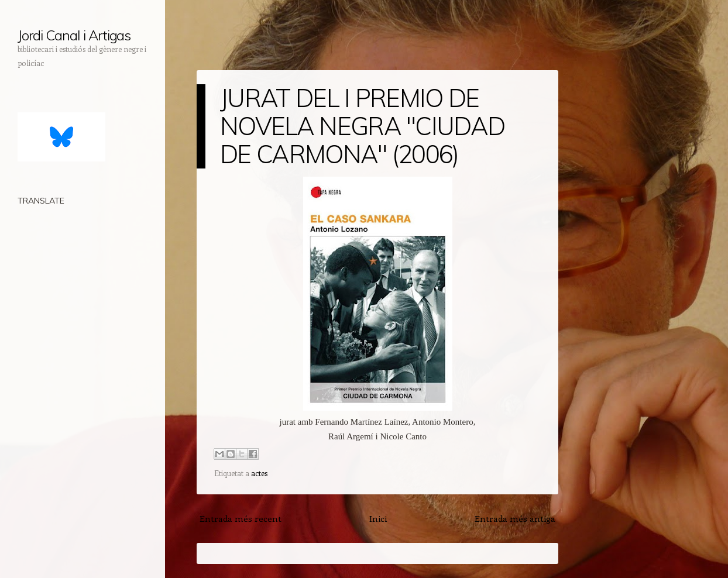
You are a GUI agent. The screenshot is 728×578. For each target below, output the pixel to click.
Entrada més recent (241, 518)
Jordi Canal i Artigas (74, 35)
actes (259, 473)
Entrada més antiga (515, 518)
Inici (378, 518)
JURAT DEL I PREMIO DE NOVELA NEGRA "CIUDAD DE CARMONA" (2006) (362, 126)
